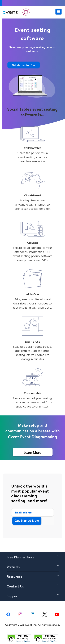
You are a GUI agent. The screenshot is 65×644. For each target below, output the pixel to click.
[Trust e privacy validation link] (19, 638)
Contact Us (15, 586)
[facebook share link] (8, 614)
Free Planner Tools (20, 557)
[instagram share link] (20, 614)
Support (13, 596)
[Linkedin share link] (32, 614)
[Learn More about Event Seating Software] (32, 452)
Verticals (13, 567)
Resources (14, 576)
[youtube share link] (57, 614)
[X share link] (45, 614)
